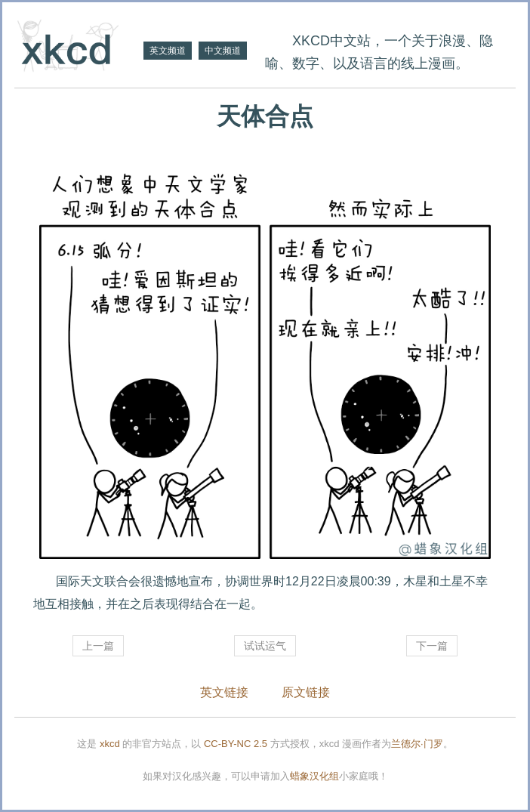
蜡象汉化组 (314, 776)
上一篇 (98, 646)
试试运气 (265, 646)
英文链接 (224, 692)
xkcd (110, 744)
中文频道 (223, 51)
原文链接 (306, 692)
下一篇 (432, 646)
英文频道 (168, 51)
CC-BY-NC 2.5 (236, 744)
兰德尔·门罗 (417, 744)
